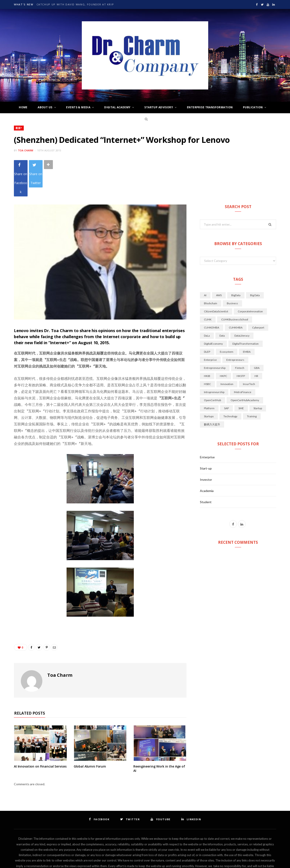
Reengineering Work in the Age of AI (159, 742)
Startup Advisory (159, 107)
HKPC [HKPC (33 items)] (223, 349)
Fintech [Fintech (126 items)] (240, 341)
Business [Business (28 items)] (232, 276)
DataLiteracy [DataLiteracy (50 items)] (242, 309)
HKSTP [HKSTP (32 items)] (241, 349)
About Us (45, 107)
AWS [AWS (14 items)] (219, 268)
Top (145, 858)
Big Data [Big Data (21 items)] (255, 268)
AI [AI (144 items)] (205, 268)
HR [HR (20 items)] (256, 349)
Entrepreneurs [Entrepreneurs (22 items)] (235, 333)
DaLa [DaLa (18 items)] (207, 309)
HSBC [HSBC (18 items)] (207, 357)
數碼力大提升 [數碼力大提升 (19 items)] (212, 397)
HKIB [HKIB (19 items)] (207, 349)
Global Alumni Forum (90, 739)
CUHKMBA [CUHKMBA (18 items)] (236, 301)
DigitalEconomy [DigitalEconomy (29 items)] (213, 317)
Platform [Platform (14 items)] (209, 381)
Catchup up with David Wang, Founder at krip (75, 4)
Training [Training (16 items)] (252, 389)
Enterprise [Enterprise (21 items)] (210, 333)
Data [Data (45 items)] (222, 309)
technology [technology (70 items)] (230, 389)
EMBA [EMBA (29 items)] (247, 325)
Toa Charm (26, 150)
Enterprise (207, 430)
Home (23, 107)
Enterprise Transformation (210, 107)
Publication (253, 107)
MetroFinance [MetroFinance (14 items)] (243, 365)
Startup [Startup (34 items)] (258, 381)
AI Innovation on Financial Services (40, 739)
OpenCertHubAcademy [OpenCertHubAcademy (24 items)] (245, 373)
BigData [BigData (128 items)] (236, 268)
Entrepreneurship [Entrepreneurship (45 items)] (215, 341)
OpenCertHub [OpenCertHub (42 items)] (212, 373)
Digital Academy (117, 107)
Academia (207, 464)
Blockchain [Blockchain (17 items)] (211, 276)
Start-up (206, 441)
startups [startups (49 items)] (209, 389)
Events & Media (78, 107)
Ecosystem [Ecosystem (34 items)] (227, 325)
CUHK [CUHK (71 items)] (208, 293)
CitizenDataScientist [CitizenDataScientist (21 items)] (216, 284)
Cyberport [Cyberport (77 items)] (258, 301)
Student (206, 475)
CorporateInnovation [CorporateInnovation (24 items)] (250, 284)
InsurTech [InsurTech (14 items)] (249, 357)
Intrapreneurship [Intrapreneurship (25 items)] (214, 365)
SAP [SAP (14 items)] (226, 381)
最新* (19, 128)
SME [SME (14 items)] (241, 381)
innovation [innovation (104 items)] (227, 357)
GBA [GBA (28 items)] (257, 341)
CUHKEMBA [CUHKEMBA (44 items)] (212, 301)
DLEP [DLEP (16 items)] (207, 325)
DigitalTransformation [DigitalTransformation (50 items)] (246, 317)
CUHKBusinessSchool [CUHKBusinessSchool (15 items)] (235, 293)
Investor (206, 453)
